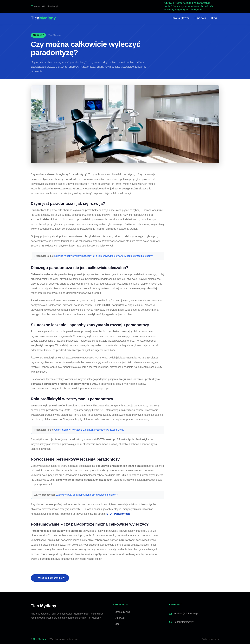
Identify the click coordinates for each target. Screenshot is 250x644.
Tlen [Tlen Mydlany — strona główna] (43, 18)
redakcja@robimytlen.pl (44, 6)
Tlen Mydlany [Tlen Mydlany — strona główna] (44, 606)
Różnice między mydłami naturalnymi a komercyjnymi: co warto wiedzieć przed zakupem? (103, 256)
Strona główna (181, 18)
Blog (214, 18)
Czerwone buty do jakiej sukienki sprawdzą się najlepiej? (87, 495)
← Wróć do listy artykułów (50, 578)
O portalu (200, 18)
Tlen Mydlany (40, 639)
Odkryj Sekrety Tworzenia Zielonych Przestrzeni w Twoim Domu (89, 430)
